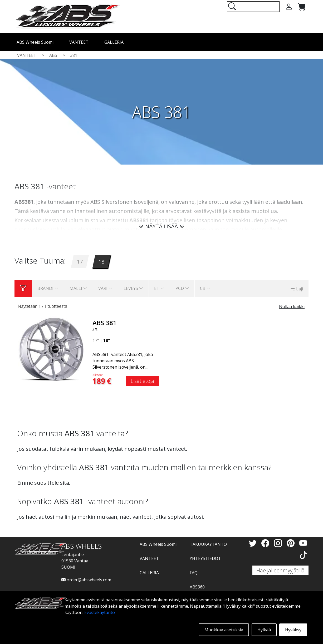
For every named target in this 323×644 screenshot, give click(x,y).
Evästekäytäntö (100, 612)
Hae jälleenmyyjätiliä (280, 570)
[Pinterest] (292, 543)
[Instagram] (279, 543)
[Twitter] (254, 543)
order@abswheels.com (86, 580)
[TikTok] (303, 555)
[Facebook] (266, 543)
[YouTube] (303, 543)
